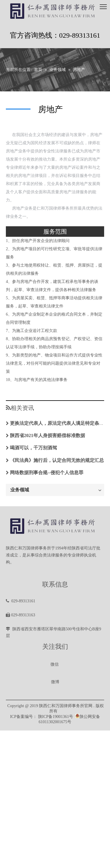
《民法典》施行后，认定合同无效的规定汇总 (57, 460)
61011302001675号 (55, 722)
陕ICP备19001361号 (56, 717)
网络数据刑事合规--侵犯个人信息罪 (47, 473)
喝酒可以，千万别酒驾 (33, 448)
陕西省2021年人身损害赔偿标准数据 (48, 435)
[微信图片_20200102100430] (55, 657)
